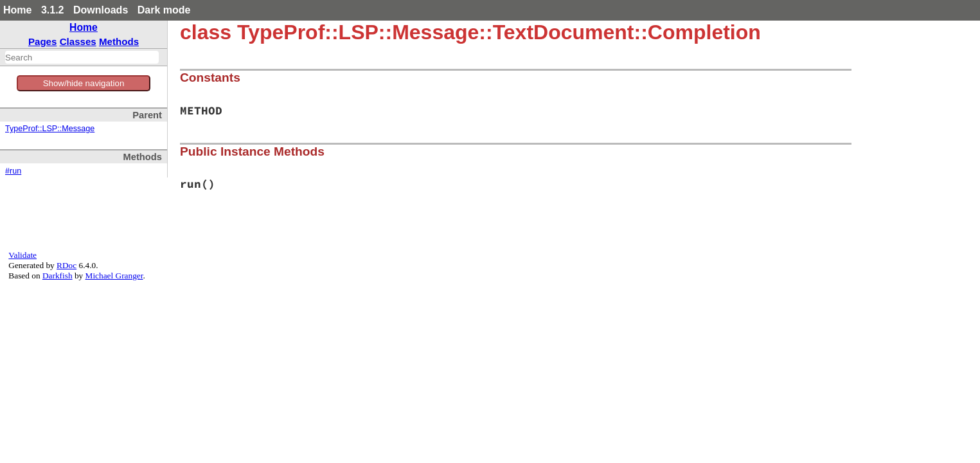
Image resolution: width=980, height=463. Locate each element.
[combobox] (82, 57)
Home (17, 10)
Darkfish (58, 276)
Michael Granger (114, 276)
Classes (78, 41)
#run (13, 171)
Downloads (101, 10)
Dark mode (164, 10)
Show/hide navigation (84, 83)
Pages (43, 41)
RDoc (67, 265)
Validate (22, 255)
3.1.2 (53, 10)
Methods (119, 41)
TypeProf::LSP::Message (50, 129)
